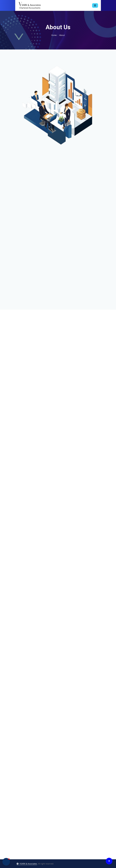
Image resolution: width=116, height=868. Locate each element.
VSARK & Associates (27, 864)
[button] (6, 862)
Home (54, 35)
